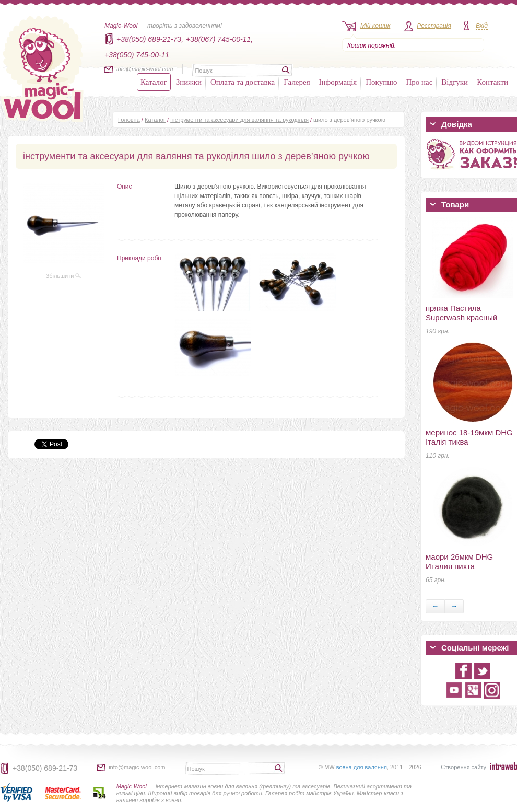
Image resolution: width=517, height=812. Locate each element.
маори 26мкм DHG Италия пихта (459, 561)
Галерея (297, 82)
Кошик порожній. (372, 45)
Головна (129, 120)
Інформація (338, 82)
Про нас (419, 82)
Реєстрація (434, 26)
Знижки (189, 82)
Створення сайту (463, 767)
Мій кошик (375, 26)
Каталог (154, 82)
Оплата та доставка (243, 82)
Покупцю (381, 82)
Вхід (482, 26)
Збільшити (64, 276)
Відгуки (455, 82)
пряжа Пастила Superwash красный (461, 313)
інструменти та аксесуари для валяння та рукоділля (239, 120)
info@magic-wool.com (145, 69)
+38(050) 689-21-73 (45, 768)
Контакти (492, 82)
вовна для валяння (362, 767)
